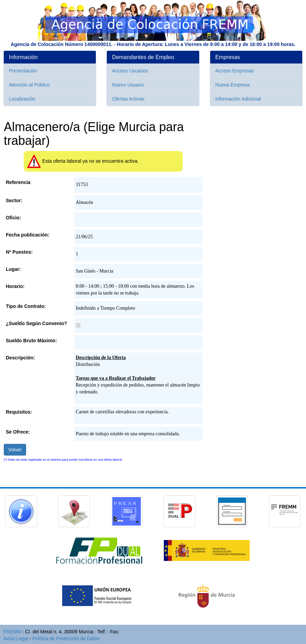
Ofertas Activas (128, 99)
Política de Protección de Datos (66, 639)
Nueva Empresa (233, 85)
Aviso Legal (16, 639)
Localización (22, 99)
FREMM (12, 632)
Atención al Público (29, 85)
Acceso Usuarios (130, 71)
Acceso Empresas (235, 71)
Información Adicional (238, 99)
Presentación (23, 71)
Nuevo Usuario (128, 85)
